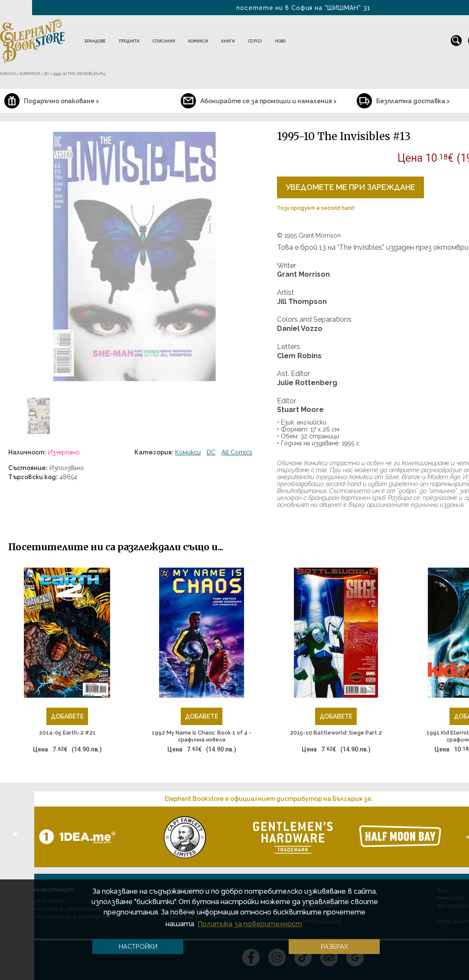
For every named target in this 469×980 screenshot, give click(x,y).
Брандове (95, 41)
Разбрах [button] (334, 946)
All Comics (237, 452)
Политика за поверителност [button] (250, 924)
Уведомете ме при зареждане (350, 187)
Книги (228, 41)
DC (211, 452)
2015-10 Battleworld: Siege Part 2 (336, 733)
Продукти (129, 41)
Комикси (198, 41)
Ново (280, 41)
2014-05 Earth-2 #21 (67, 733)
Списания (164, 41)
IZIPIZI (255, 41)
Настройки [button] (138, 946)
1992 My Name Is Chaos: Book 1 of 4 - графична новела (202, 736)
